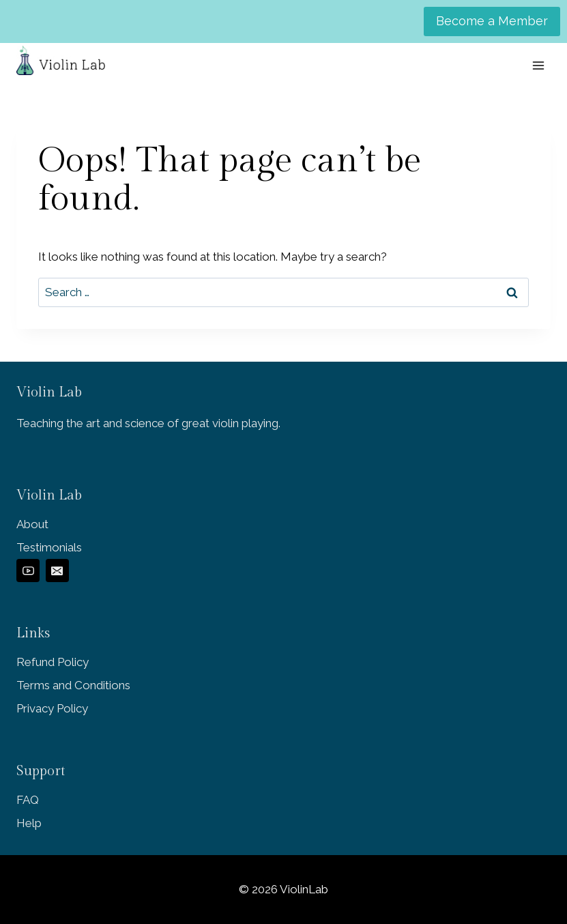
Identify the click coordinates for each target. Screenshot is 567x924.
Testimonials (49, 547)
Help (29, 823)
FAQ (28, 800)
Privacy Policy (52, 708)
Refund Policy (53, 662)
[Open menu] (538, 65)
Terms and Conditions (73, 685)
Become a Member (492, 21)
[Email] (57, 571)
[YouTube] (28, 571)
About (32, 524)
